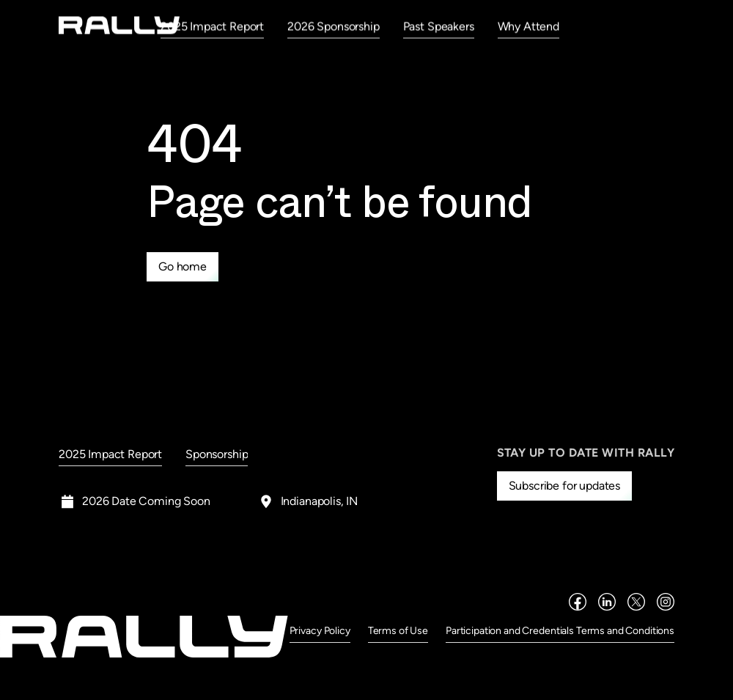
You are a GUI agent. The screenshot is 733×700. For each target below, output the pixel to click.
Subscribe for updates (565, 486)
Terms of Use (398, 631)
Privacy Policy (320, 631)
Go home (183, 266)
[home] (119, 25)
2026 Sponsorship (333, 26)
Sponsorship (217, 454)
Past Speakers (439, 26)
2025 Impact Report (212, 26)
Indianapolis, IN (319, 501)
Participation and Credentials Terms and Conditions (560, 631)
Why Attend (528, 26)
